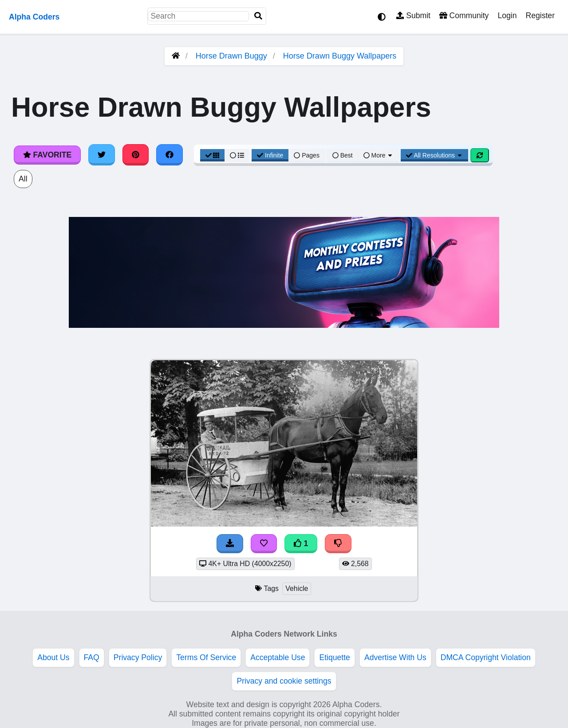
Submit (413, 16)
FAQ (92, 657)
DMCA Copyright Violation (486, 657)
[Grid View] (213, 155)
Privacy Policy (138, 657)
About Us (53, 657)
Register (540, 16)
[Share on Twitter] (102, 155)
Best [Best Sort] (343, 155)
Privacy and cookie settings (284, 681)
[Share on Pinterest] (136, 155)
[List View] (237, 155)
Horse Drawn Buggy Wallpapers (340, 56)
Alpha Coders (34, 17)
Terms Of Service (206, 657)
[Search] (258, 16)
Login (507, 16)
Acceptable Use (278, 657)
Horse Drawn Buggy (231, 56)
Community (464, 16)
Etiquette (334, 657)
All (23, 179)
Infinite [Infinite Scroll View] (270, 155)
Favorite (47, 155)
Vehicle (297, 588)
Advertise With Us (395, 657)
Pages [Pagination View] (307, 155)
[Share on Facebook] (170, 155)
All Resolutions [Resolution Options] (434, 155)
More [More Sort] (379, 155)
